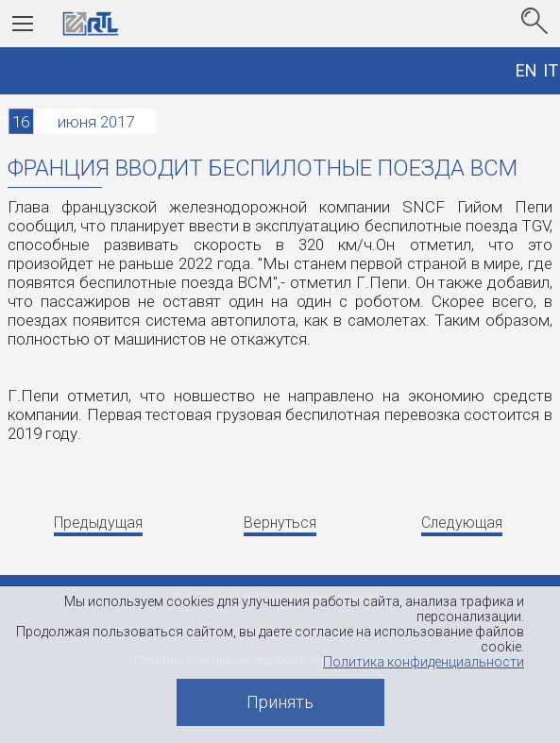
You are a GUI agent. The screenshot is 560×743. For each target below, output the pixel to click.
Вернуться (280, 523)
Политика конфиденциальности (424, 662)
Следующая (462, 523)
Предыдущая (98, 523)
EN (526, 70)
